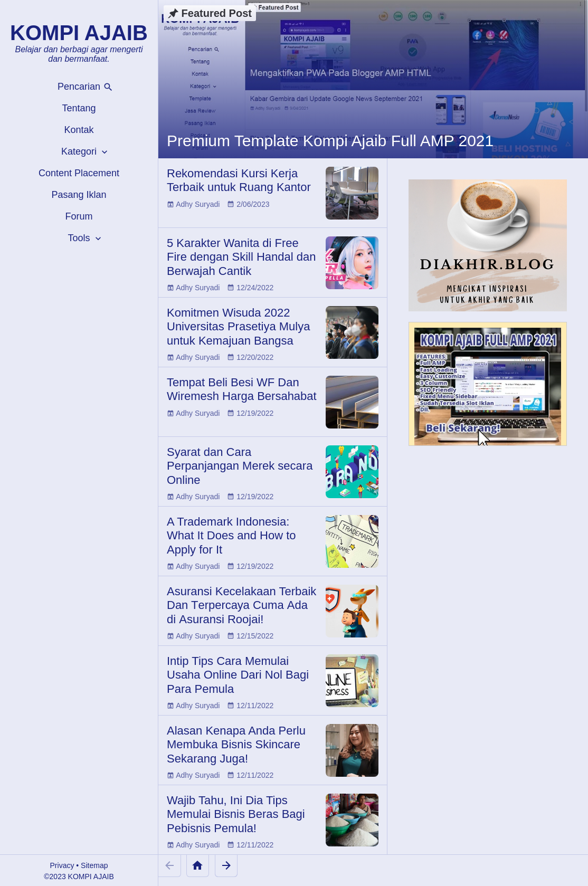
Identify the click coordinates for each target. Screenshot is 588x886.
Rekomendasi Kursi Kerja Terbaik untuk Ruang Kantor (239, 180)
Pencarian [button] (86, 87)
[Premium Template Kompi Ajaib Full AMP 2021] (373, 79)
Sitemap (94, 865)
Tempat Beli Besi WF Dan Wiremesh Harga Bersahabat (242, 389)
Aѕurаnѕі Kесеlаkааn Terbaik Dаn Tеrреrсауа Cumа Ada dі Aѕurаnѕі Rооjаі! (241, 605)
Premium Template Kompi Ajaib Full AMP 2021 (330, 141)
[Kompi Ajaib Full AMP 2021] (488, 389)
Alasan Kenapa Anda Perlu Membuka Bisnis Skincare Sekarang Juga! (236, 745)
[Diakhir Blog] (488, 245)
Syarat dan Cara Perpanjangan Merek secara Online (240, 466)
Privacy (62, 865)
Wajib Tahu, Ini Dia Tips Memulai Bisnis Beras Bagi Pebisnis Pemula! (236, 814)
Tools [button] (85, 238)
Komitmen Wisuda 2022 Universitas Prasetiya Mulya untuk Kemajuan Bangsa (238, 327)
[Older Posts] (226, 866)
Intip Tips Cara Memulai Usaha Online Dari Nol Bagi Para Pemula (238, 675)
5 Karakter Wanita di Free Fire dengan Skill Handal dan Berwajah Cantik (241, 257)
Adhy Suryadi (198, 204)
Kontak (79, 130)
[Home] (198, 866)
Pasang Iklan (79, 195)
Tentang (79, 108)
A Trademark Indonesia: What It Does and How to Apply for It (231, 536)
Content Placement (79, 173)
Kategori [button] (86, 152)
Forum (79, 216)
